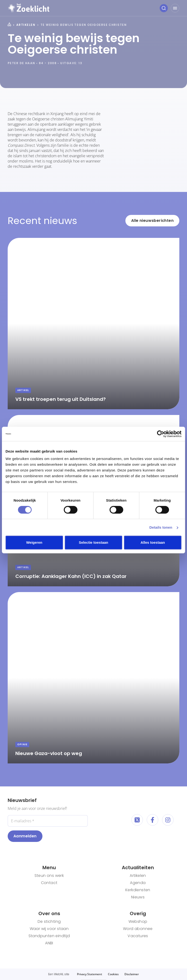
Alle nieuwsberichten (152, 221)
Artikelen (26, 25)
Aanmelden (25, 836)
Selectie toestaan (94, 542)
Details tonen (161, 527)
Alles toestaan (153, 542)
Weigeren (34, 542)
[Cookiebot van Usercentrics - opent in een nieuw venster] (161, 434)
